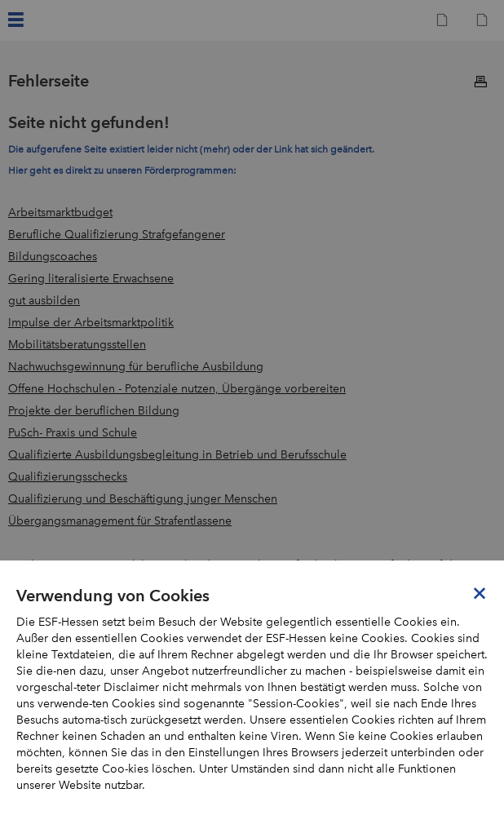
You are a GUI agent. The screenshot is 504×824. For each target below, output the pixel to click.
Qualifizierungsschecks (68, 477)
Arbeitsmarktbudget (60, 213)
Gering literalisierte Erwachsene (91, 279)
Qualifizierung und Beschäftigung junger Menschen (143, 499)
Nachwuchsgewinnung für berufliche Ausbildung (136, 367)
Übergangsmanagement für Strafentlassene (120, 521)
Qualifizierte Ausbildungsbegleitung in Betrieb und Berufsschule (177, 455)
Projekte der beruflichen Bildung (94, 411)
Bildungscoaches (53, 257)
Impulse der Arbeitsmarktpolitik (91, 323)
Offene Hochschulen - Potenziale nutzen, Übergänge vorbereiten (177, 389)
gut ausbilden (44, 301)
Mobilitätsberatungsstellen (77, 345)
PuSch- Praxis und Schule (73, 433)
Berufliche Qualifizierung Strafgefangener (117, 235)
